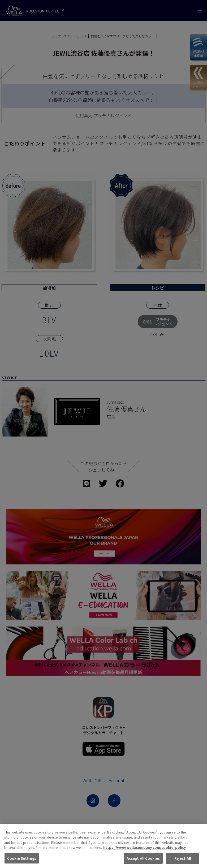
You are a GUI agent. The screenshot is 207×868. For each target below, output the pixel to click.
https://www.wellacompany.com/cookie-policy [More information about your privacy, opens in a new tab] (145, 858)
